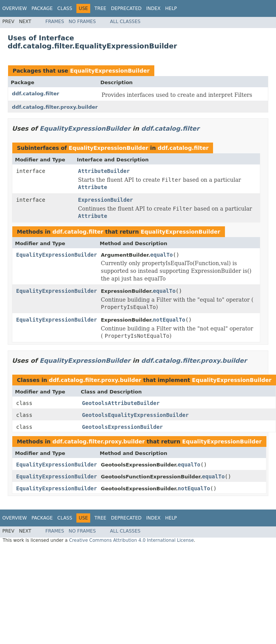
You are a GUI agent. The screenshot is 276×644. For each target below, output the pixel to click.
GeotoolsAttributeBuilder (121, 403)
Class (65, 8)
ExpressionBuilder (105, 200)
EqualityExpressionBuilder (110, 71)
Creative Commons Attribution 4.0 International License (131, 540)
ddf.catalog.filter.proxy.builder (55, 107)
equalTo (161, 255)
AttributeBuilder (104, 171)
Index (154, 8)
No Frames (82, 22)
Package (42, 8)
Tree (100, 8)
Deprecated (126, 8)
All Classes (125, 22)
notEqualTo (169, 320)
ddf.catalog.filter (36, 94)
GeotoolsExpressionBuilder (123, 427)
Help (171, 8)
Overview (15, 8)
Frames (55, 22)
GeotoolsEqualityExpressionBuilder (136, 415)
